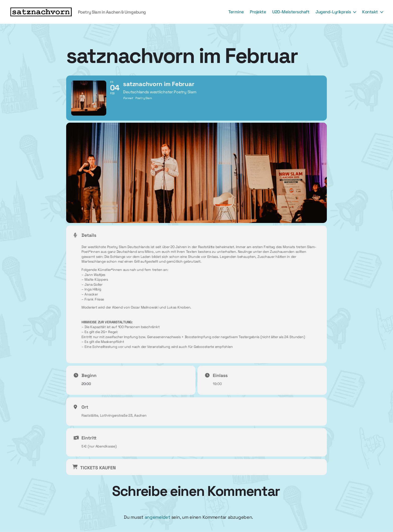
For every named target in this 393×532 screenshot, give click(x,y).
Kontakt (370, 12)
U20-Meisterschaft (291, 12)
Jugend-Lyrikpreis (333, 12)
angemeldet (157, 517)
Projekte (258, 12)
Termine (236, 12)
